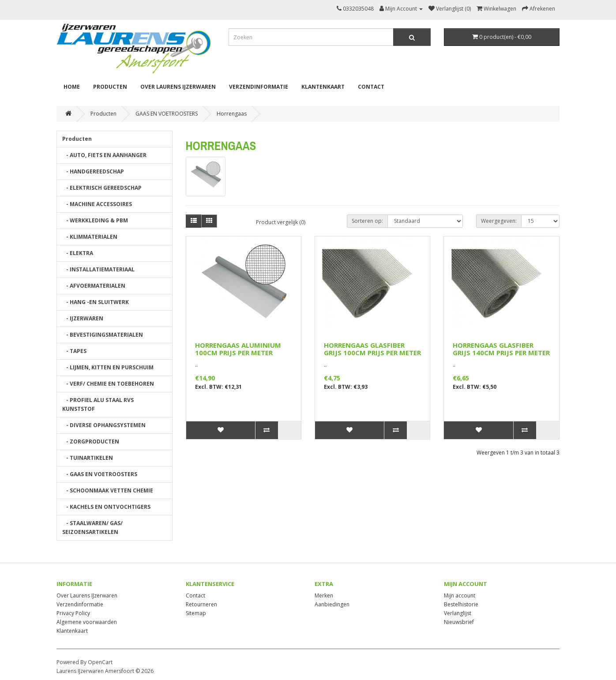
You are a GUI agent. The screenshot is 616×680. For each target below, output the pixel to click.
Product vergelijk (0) (281, 222)
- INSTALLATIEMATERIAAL (98, 269)
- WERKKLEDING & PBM (95, 220)
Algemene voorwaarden (87, 622)
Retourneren (201, 604)
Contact (371, 87)
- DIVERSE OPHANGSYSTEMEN (104, 425)
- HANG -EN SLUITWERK (96, 302)
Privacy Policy (73, 613)
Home (72, 87)
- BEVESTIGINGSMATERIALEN (103, 335)
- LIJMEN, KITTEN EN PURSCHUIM (108, 367)
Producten (110, 87)
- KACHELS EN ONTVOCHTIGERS (106, 507)
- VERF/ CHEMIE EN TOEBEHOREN (108, 384)
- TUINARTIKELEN (88, 458)
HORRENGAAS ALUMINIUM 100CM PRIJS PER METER (238, 349)
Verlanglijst (458, 613)
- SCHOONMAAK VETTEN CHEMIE (108, 490)
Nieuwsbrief (459, 622)
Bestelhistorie (461, 604)
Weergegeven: (499, 221)
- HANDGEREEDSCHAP (93, 171)
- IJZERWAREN (83, 318)
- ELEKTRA (78, 253)
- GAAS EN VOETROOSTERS (100, 474)
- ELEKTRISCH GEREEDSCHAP (102, 188)
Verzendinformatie (259, 87)
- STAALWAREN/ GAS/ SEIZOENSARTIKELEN (92, 528)
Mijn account (460, 595)
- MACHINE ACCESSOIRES (97, 204)
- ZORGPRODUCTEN (91, 441)
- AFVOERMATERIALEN (94, 286)
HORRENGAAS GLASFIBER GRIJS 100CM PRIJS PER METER (372, 349)
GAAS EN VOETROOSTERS (167, 114)
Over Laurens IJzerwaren (178, 87)
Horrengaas (232, 114)
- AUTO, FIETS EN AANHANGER (104, 155)
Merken (324, 595)
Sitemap (196, 613)
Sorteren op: (367, 221)
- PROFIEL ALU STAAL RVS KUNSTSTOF (98, 404)
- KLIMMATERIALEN (90, 237)
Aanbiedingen (332, 604)
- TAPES (74, 351)
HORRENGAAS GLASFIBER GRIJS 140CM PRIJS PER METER (501, 349)
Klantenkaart (323, 87)
